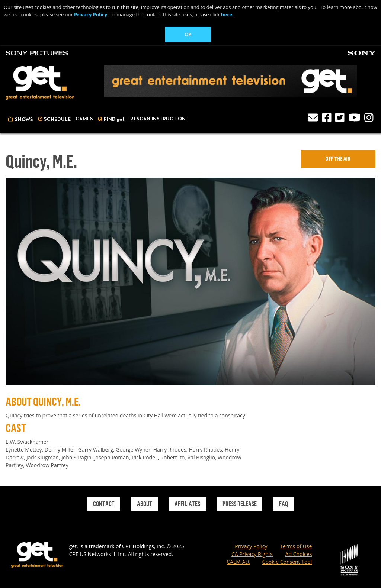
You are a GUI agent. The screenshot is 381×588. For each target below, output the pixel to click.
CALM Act (238, 562)
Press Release (240, 504)
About (145, 504)
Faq (284, 504)
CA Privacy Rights (252, 554)
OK (188, 34)
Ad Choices (299, 554)
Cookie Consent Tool (287, 562)
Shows (24, 120)
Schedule (57, 119)
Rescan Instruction (158, 119)
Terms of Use (296, 546)
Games (84, 119)
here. (227, 14)
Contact (104, 504)
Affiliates (187, 504)
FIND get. (115, 119)
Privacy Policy (91, 14)
